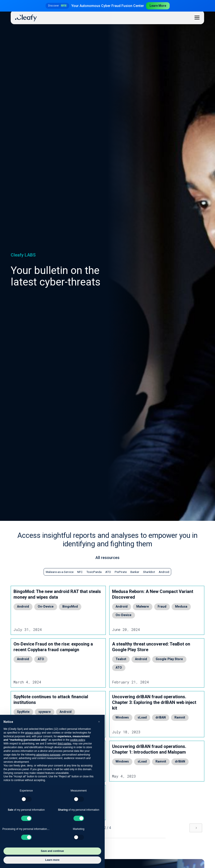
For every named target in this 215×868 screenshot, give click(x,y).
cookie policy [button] (77, 740)
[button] (99, 722)
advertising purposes (48, 755)
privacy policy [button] (33, 733)
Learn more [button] (52, 860)
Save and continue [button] (52, 851)
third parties (64, 744)
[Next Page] (196, 828)
